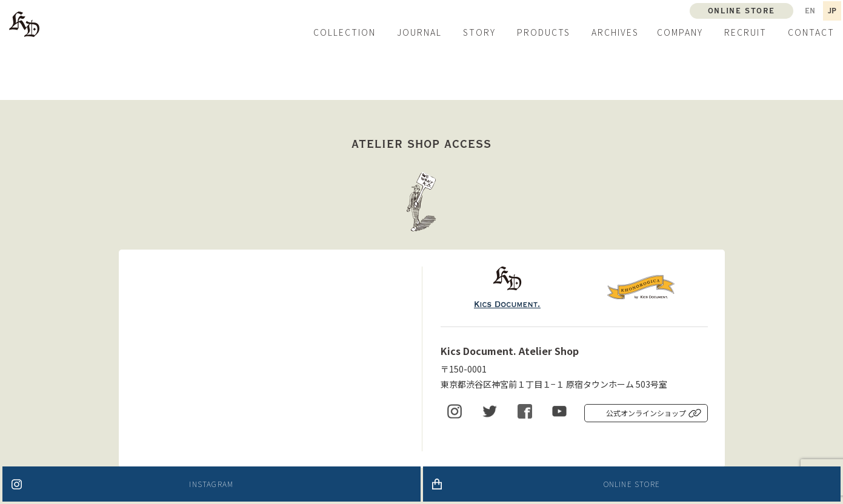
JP (832, 11)
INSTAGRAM (211, 484)
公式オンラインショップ (646, 413)
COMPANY (680, 32)
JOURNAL (419, 32)
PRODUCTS (544, 32)
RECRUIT (745, 32)
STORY (479, 32)
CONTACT (811, 32)
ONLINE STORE (632, 484)
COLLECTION (345, 32)
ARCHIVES (615, 32)
